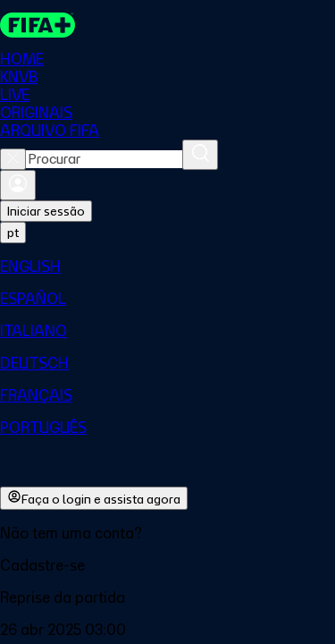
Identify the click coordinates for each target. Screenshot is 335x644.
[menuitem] (167, 267)
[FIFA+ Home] (38, 25)
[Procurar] (200, 155)
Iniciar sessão (46, 211)
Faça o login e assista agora (94, 498)
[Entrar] (18, 185)
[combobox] (104, 159)
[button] (167, 565)
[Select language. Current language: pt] (13, 233)
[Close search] (13, 159)
